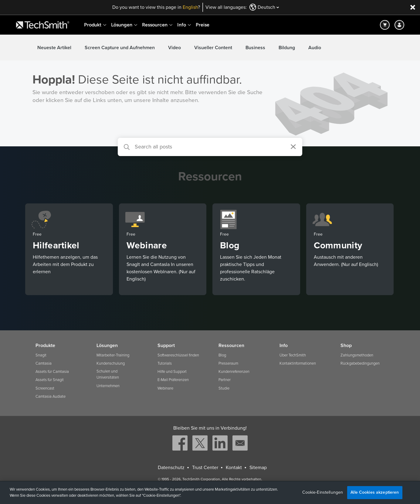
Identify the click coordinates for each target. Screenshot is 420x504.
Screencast (45, 388)
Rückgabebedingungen (360, 363)
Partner (225, 380)
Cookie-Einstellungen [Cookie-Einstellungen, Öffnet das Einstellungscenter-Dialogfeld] (323, 492)
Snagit (41, 355)
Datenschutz (171, 468)
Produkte (45, 346)
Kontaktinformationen (298, 363)
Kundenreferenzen (234, 372)
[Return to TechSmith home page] (43, 25)
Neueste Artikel (54, 48)
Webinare (165, 388)
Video (174, 48)
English (190, 7)
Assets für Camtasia (52, 372)
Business (255, 48)
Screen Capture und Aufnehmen (120, 48)
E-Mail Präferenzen (173, 380)
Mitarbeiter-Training (113, 355)
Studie (224, 388)
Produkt (93, 25)
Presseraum (228, 363)
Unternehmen (108, 386)
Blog (222, 355)
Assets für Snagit (50, 380)
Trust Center (205, 468)
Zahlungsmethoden (357, 355)
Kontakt (234, 468)
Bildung (287, 48)
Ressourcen (155, 25)
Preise (203, 25)
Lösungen (122, 25)
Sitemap (258, 468)
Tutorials (165, 363)
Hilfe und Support (172, 372)
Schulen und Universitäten (108, 374)
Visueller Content (213, 48)
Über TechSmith (293, 355)
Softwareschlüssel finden (178, 355)
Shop (346, 346)
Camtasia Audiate (51, 397)
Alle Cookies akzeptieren (375, 492)
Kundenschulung (111, 363)
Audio (315, 48)
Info (182, 25)
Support (166, 346)
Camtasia (44, 363)
